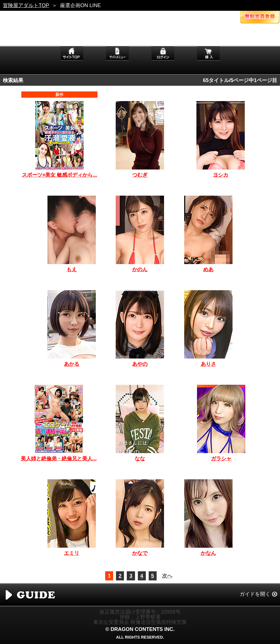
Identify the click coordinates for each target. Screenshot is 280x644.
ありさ (208, 364)
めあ (208, 269)
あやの (140, 364)
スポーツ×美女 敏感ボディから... (60, 175)
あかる (72, 364)
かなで (140, 553)
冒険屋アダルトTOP (26, 5)
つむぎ (140, 175)
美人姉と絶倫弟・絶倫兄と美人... (59, 459)
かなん (208, 553)
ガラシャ (221, 459)
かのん (140, 269)
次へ (167, 576)
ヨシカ (221, 175)
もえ (72, 269)
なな (140, 459)
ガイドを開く (255, 594)
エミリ (72, 553)
